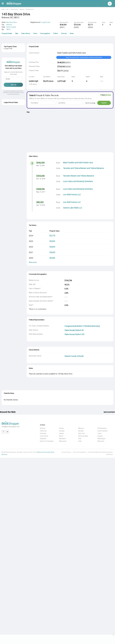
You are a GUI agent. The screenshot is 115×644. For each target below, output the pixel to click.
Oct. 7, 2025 (7, 164)
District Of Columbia (47, 441)
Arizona (43, 428)
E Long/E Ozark (45, 22)
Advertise (110, 454)
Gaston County (14, 9)
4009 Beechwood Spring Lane (13, 206)
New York (81, 433)
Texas (100, 433)
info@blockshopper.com (11, 427)
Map (17, 33)
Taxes (35, 33)
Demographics (45, 33)
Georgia (62, 431)
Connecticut (44, 436)
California (43, 431)
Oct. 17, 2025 (7, 156)
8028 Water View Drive (11, 183)
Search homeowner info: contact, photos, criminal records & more (84, 57)
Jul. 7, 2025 (7, 186)
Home (3, 9)
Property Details (7, 33)
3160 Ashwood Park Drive (12, 176)
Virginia (100, 436)
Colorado (43, 433)
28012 (8, 29)
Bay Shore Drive (30, 9)
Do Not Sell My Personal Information (100, 452)
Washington (101, 439)
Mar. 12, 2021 (41, 166)
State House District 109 (74, 334)
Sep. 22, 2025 (8, 193)
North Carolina (11, 27)
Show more (33, 262)
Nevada (81, 431)
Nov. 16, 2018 (41, 179)
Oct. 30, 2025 (7, 201)
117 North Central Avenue (12, 198)
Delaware (43, 439)
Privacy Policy (66, 452)
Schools (64, 33)
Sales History (26, 33)
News (72, 33)
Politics (56, 33)
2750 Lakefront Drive (10, 52)
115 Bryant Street (9, 220)
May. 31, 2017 (41, 192)
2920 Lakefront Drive (10, 71)
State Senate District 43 (74, 330)
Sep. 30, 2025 (8, 216)
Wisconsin (101, 441)
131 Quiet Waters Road (11, 213)
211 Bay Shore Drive (10, 61)
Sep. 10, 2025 (8, 171)
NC (7, 9)
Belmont (22, 9)
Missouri (81, 428)
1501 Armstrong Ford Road (12, 154)
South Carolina (102, 431)
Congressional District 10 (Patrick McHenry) (82, 326)
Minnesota (63, 441)
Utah (80, 441)
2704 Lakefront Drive (10, 89)
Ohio (80, 439)
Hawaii (61, 433)
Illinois (61, 436)
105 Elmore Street (10, 191)
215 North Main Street (11, 168)
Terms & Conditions (79, 452)
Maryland (62, 439)
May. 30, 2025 (8, 179)
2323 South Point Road (11, 161)
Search (104, 103)
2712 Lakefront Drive (10, 80)
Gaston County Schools (74, 356)
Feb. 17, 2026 (8, 223)
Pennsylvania (102, 428)
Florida (61, 428)
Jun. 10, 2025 (7, 208)
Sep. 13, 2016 (41, 205)
